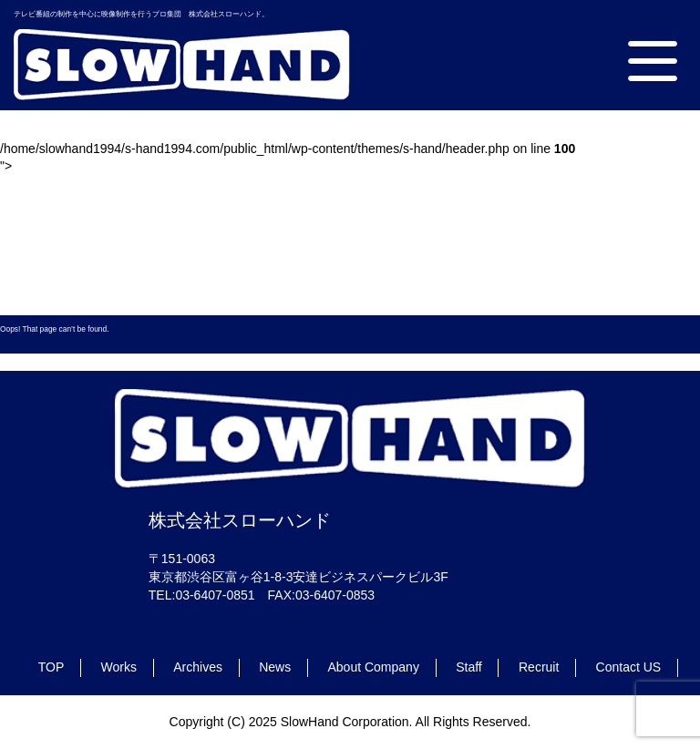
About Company (374, 667)
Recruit (539, 667)
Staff (469, 667)
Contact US (629, 667)
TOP (51, 667)
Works (119, 667)
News (275, 667)
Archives (198, 667)
